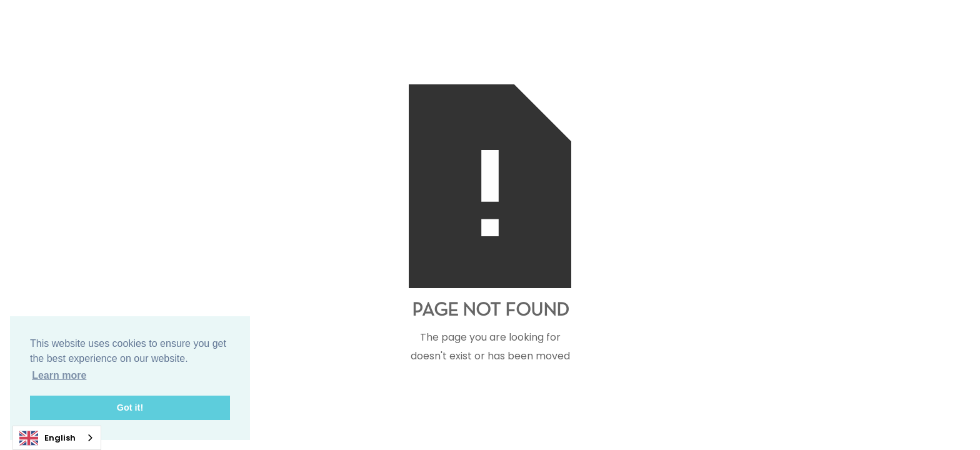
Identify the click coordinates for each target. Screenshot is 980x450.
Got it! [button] (130, 407)
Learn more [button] (59, 375)
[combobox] (57, 438)
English (47, 438)
